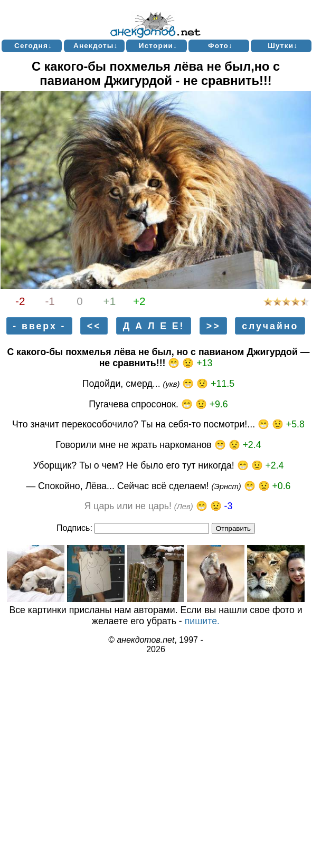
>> (214, 326)
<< (94, 326)
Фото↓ (220, 46)
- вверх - (39, 326)
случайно (270, 326)
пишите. (202, 621)
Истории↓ (158, 46)
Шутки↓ (283, 46)
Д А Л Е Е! (154, 326)
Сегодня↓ (33, 46)
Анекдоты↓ (96, 46)
